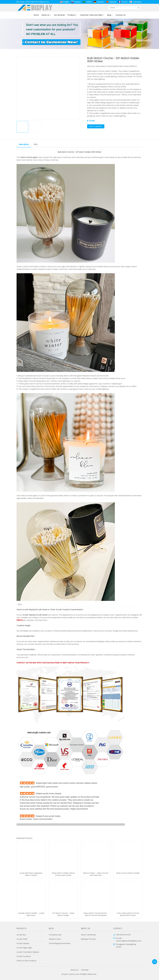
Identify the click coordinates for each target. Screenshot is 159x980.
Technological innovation (60, 943)
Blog (109, 15)
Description (24, 144)
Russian (78, 2)
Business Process (88, 939)
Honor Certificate (88, 935)
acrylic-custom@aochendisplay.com (34, 2)
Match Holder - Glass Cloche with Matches (96, 874)
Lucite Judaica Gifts (49, 42)
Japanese (137, 2)
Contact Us (121, 15)
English (66, 2)
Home (36, 15)
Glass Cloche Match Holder (128, 873)
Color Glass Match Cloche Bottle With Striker (128, 914)
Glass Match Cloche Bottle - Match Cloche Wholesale (96, 914)
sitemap (85, 970)
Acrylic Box (21, 935)
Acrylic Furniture (24, 956)
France (124, 2)
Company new (55, 935)
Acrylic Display (29, 610)
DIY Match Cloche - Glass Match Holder (63, 914)
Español (113, 2)
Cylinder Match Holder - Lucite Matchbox (31, 914)
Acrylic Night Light (24, 948)
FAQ (35, 144)
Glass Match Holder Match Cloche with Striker (63, 874)
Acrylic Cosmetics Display (28, 952)
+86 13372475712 (123, 935)
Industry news (55, 939)
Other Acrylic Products (60, 610)
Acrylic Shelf (22, 939)
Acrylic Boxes (42, 610)
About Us (45, 15)
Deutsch (100, 2)
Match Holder (67, 42)
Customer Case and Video (91, 15)
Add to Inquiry (96, 126)
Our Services (59, 15)
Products (71, 15)
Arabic (89, 2)
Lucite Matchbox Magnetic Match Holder (31, 874)
